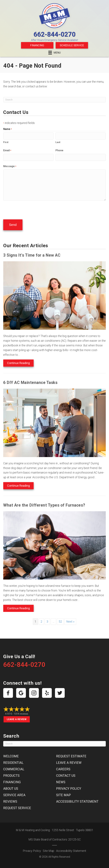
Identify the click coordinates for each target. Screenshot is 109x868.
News (61, 780)
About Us (11, 786)
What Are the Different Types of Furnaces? (44, 503)
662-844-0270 (54, 34)
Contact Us (66, 773)
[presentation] (28, 208)
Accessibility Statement (77, 799)
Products (11, 773)
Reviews (10, 799)
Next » (70, 619)
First (6, 142)
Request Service (17, 806)
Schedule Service (72, 45)
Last (58, 142)
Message (10, 165)
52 (60, 619)
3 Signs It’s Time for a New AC (32, 253)
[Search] (54, 100)
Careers (63, 767)
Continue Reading (18, 361)
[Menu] (54, 53)
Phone (59, 150)
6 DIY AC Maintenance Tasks (30, 380)
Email (7, 150)
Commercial (14, 767)
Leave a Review (17, 717)
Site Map (63, 793)
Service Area (14, 793)
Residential (13, 760)
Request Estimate (71, 754)
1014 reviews (21, 712)
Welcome (11, 754)
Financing (37, 45)
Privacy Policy (69, 786)
